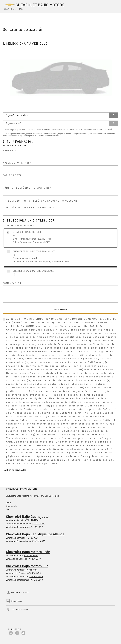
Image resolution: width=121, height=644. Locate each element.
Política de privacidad (15, 470)
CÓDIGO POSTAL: (14, 175)
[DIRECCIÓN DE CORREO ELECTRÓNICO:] (60, 213)
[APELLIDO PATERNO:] (60, 168)
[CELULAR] (63, 201)
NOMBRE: (9, 150)
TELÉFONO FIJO (17, 201)
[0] (4, 319)
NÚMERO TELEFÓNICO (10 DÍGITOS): (26, 188)
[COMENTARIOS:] (60, 294)
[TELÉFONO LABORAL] (31, 201)
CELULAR (71, 201)
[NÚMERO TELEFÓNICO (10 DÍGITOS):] (60, 193)
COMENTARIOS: (12, 283)
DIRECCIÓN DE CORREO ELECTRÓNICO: (27, 208)
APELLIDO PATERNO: (16, 163)
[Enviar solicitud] (60, 310)
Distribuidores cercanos (19, 226)
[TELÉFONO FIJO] (4, 201)
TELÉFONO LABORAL (46, 201)
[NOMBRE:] (60, 156)
